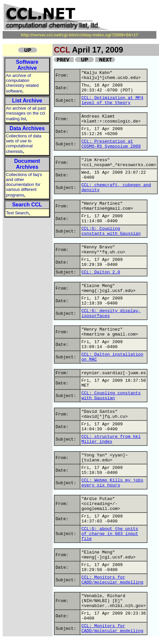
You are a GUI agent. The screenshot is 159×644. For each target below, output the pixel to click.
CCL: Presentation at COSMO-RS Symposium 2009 (111, 144)
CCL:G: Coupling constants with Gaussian (111, 231)
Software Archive (27, 65)
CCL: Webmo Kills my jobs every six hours (112, 483)
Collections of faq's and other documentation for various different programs (24, 185)
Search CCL (27, 205)
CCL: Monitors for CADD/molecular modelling (112, 580)
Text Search (17, 213)
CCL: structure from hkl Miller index (111, 439)
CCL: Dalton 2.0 (101, 272)
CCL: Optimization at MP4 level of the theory (112, 100)
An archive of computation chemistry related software (22, 83)
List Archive (27, 101)
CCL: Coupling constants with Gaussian (111, 396)
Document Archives (27, 164)
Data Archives (27, 128)
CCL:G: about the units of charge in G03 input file (110, 534)
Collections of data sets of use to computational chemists (24, 144)
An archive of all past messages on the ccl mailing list (26, 113)
